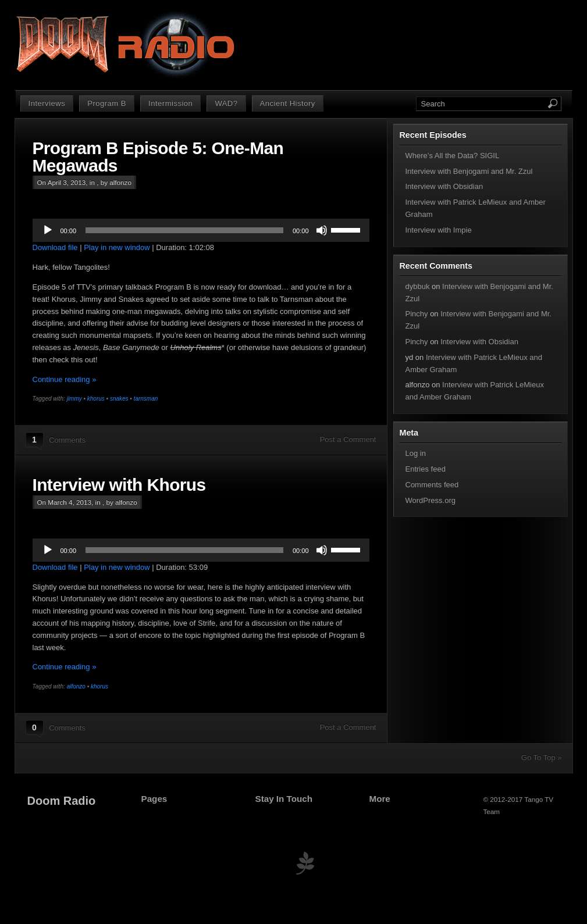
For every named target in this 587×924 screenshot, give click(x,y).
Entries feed (426, 469)
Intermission (170, 103)
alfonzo (76, 686)
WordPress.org (431, 500)
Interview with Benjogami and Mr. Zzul (469, 171)
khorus (96, 399)
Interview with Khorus (119, 485)
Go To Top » (542, 757)
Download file (55, 247)
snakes (119, 399)
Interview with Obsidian (444, 186)
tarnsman (146, 399)
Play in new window (117, 247)
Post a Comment (348, 439)
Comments (67, 440)
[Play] (48, 230)
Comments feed (432, 485)
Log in (416, 453)
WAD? (226, 103)
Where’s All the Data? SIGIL (453, 156)
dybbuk (418, 286)
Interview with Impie (439, 230)
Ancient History (288, 103)
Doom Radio (62, 801)
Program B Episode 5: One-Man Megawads (158, 157)
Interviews (47, 103)
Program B (107, 103)
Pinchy (417, 314)
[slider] (184, 230)
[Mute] (322, 230)
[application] (201, 230)
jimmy (74, 399)
